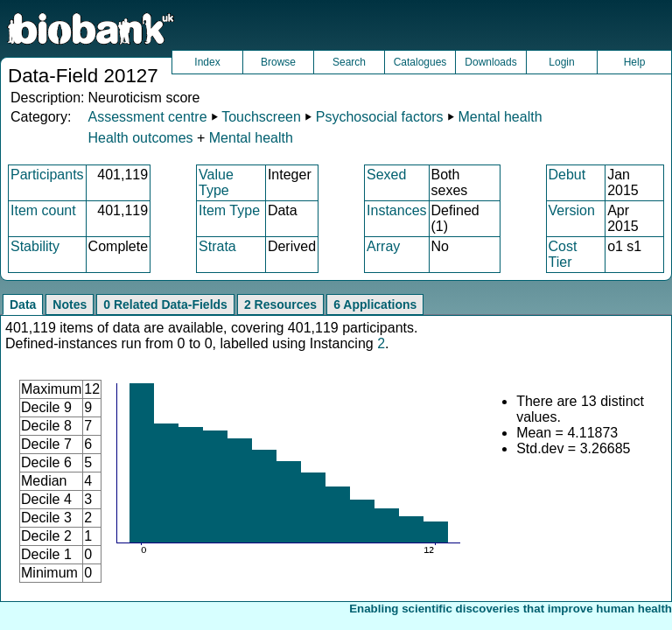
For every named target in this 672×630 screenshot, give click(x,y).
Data (23, 304)
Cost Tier (563, 254)
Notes (70, 304)
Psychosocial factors (380, 117)
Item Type (229, 210)
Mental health (500, 117)
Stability (35, 246)
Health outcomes (140, 138)
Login (561, 62)
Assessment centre (147, 117)
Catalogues (420, 62)
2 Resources (280, 304)
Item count (43, 210)
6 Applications (375, 304)
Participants (47, 175)
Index (207, 62)
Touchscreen (261, 117)
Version (572, 210)
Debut (567, 175)
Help (635, 62)
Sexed (386, 175)
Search (349, 62)
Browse (278, 62)
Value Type (216, 182)
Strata (217, 246)
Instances (396, 210)
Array (383, 246)
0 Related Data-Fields (165, 304)
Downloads (490, 62)
